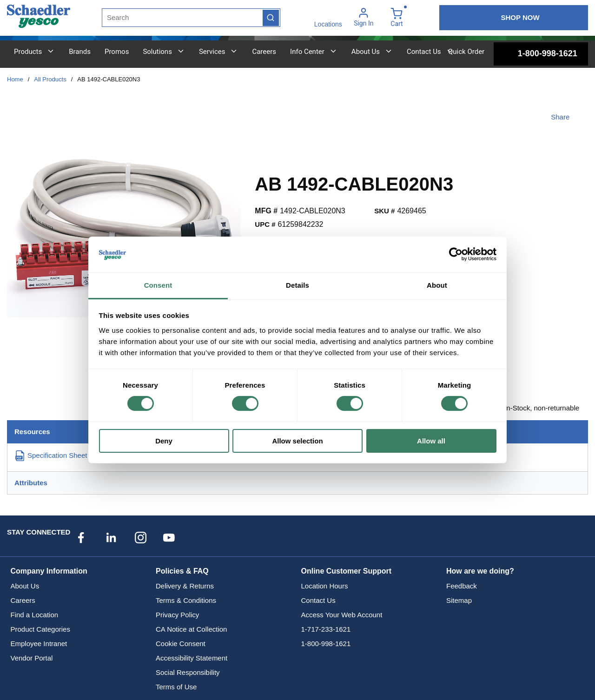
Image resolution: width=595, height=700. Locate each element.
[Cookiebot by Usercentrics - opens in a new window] (456, 254)
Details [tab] (297, 285)
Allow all (431, 441)
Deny (164, 441)
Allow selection (297, 441)
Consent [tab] (158, 285)
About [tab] (437, 285)
